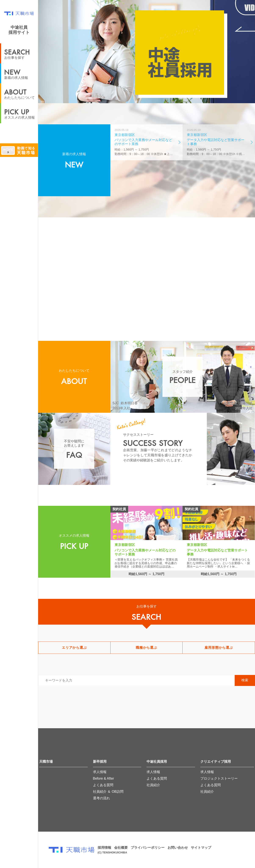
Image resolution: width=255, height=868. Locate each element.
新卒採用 (100, 762)
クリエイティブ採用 (216, 762)
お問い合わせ (178, 848)
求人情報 (100, 772)
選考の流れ (101, 798)
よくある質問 (103, 785)
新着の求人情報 (21, 73)
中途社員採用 (157, 762)
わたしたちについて (21, 93)
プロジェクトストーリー (219, 778)
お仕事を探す (21, 53)
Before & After (104, 778)
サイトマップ (201, 848)
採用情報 (104, 848)
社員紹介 (153, 785)
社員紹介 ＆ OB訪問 (108, 792)
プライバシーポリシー (148, 848)
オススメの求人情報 (21, 113)
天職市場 (46, 762)
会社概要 (121, 848)
